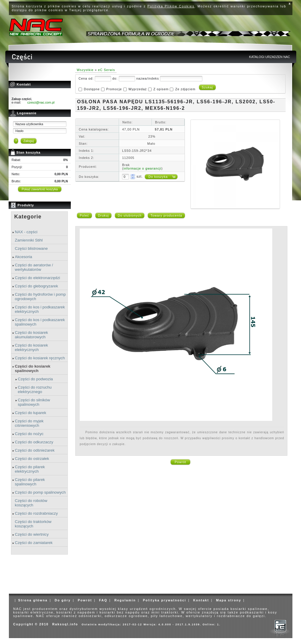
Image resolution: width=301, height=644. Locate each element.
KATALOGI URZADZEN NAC (270, 57)
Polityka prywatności (164, 600)
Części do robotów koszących (31, 503)
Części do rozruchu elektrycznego (35, 389)
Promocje (114, 89)
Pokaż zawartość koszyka (40, 189)
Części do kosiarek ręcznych (40, 358)
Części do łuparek (31, 413)
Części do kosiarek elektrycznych (31, 347)
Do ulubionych (130, 215)
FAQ (103, 600)
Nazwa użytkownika (29, 124)
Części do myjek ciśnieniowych (29, 423)
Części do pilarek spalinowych (30, 482)
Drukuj (104, 215)
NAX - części (26, 232)
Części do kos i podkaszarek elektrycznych (40, 309)
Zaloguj (29, 141)
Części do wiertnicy (32, 534)
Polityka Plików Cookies (171, 6)
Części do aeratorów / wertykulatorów (34, 267)
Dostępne (92, 89)
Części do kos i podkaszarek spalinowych (40, 322)
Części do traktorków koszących (33, 524)
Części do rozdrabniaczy (36, 513)
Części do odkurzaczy (34, 442)
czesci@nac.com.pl (41, 102)
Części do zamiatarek (34, 543)
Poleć (84, 215)
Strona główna (33, 600)
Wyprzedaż (137, 89)
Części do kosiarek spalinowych (33, 368)
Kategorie (28, 217)
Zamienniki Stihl (29, 240)
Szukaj (207, 87)
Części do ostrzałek (32, 459)
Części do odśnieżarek (35, 450)
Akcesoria (24, 257)
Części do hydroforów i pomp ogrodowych (40, 297)
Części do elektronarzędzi (37, 278)
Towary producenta (166, 215)
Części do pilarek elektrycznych (30, 469)
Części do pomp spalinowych (40, 492)
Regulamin (125, 600)
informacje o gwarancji (143, 168)
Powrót (180, 462)
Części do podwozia (35, 379)
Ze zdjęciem (185, 89)
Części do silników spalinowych (34, 402)
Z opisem (161, 89)
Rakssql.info (65, 624)
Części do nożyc (29, 434)
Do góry (63, 600)
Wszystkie (85, 70)
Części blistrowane (31, 248)
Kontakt (201, 600)
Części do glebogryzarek (36, 286)
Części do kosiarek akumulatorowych (31, 335)
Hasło (19, 131)
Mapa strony (229, 600)
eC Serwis (107, 70)
